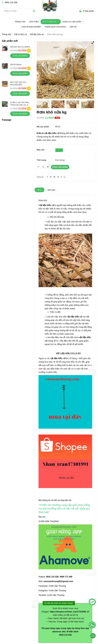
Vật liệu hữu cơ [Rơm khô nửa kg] (37, 34)
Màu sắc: (41, 150)
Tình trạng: (42, 160)
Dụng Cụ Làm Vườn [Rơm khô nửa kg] (72, 22)
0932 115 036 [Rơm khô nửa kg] (10, 2)
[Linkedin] (54, 177)
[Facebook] (47, 177)
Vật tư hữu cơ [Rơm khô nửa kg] (50, 22)
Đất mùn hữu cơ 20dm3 (20, 47)
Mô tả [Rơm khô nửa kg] (39, 190)
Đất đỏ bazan (16, 65)
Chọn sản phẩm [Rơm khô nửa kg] (60, 167)
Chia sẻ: (40, 177)
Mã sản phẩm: (43, 127)
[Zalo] (66, 177)
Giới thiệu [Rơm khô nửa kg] (34, 22)
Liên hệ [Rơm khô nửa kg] (73, 27)
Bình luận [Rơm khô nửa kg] (51, 190)
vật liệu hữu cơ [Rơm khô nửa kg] (52, 133)
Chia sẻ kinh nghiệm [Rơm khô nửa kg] (31, 27)
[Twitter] (51, 177)
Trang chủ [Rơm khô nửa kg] (20, 22)
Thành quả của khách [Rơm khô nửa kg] (55, 27)
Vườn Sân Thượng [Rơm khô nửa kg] (57, 586)
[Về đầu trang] (93, 636)
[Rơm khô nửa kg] (58, 177)
